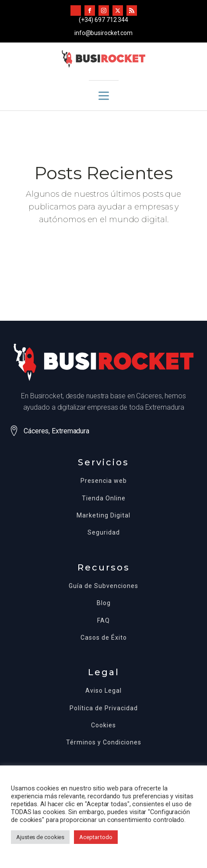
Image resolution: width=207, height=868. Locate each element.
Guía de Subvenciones (103, 586)
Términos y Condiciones (104, 742)
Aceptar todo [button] (96, 837)
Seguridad (104, 533)
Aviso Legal (103, 691)
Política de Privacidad (104, 708)
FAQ (103, 621)
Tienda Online (104, 498)
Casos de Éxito (104, 638)
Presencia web (104, 481)
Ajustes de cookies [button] (40, 837)
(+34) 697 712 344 (103, 20)
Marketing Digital (103, 515)
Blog (104, 603)
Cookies (103, 725)
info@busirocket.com (103, 33)
